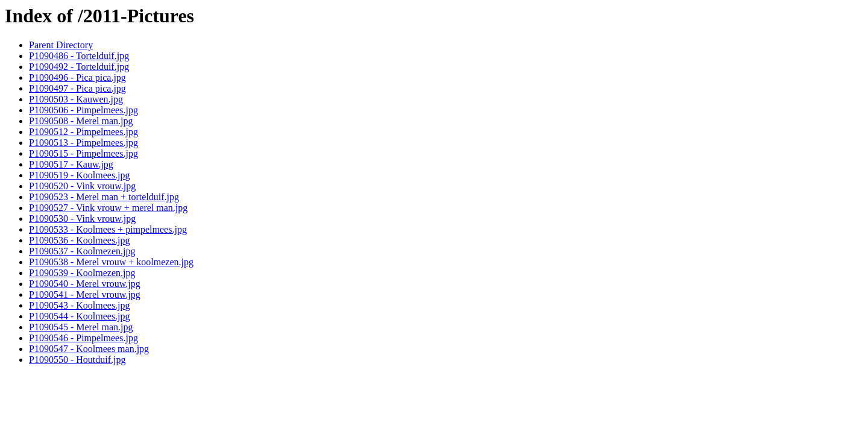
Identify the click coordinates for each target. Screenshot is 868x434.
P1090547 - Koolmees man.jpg (89, 349)
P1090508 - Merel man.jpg (81, 121)
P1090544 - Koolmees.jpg (80, 316)
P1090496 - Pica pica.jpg (77, 77)
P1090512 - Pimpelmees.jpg (83, 132)
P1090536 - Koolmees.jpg (80, 240)
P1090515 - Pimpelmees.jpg (83, 153)
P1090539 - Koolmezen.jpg (82, 273)
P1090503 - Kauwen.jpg (76, 99)
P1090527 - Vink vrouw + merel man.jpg (108, 208)
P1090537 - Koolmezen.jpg (82, 251)
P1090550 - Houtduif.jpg (77, 360)
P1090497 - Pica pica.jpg (77, 88)
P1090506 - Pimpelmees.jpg (83, 110)
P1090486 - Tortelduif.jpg (79, 56)
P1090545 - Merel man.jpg (81, 327)
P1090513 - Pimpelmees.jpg (83, 143)
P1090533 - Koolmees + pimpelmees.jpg (108, 229)
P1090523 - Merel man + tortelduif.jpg (104, 197)
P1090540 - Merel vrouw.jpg (85, 284)
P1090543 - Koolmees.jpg (80, 305)
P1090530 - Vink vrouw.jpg (82, 219)
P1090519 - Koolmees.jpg (80, 175)
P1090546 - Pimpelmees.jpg (83, 338)
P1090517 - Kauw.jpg (71, 164)
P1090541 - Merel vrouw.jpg (85, 294)
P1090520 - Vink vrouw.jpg (82, 186)
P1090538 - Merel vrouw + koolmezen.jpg (111, 262)
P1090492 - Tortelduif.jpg (79, 67)
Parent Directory (61, 45)
